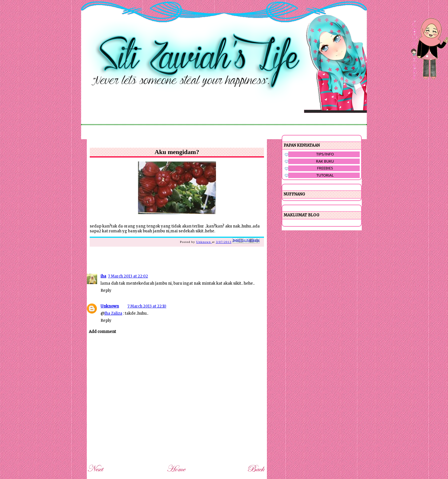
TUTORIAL (325, 175)
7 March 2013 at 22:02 (128, 276)
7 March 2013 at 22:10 (147, 306)
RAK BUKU (325, 161)
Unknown (110, 306)
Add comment (102, 332)
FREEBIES (325, 168)
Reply (106, 291)
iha (103, 276)
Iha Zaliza (113, 313)
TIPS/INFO (325, 154)
